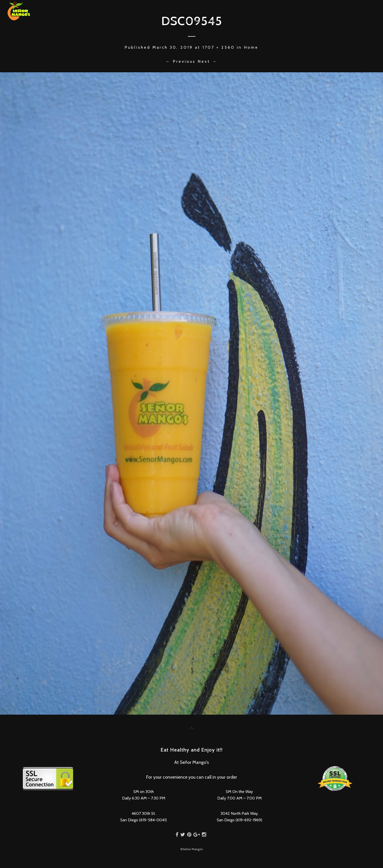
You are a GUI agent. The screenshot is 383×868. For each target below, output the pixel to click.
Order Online (192, 21)
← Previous (181, 61)
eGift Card (337, 21)
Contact (360, 21)
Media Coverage (238, 21)
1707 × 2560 (219, 47)
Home (171, 21)
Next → (207, 61)
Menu (214, 21)
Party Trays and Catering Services (290, 21)
